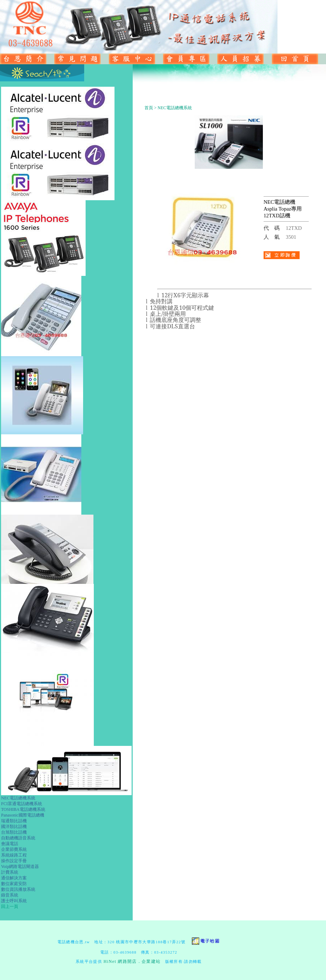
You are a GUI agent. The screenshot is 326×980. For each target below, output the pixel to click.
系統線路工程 (14, 855)
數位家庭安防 (14, 884)
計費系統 (10, 872)
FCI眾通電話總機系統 (22, 804)
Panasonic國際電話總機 (23, 815)
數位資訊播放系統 (18, 889)
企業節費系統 (14, 849)
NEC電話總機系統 (18, 798)
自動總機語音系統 (18, 838)
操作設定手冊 (14, 861)
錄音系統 (10, 895)
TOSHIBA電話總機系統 (23, 809)
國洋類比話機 (14, 827)
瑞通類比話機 (14, 821)
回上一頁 (10, 906)
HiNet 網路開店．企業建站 (132, 961)
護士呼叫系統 (14, 901)
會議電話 (10, 844)
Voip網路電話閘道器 (20, 867)
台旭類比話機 (14, 832)
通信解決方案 (14, 878)
